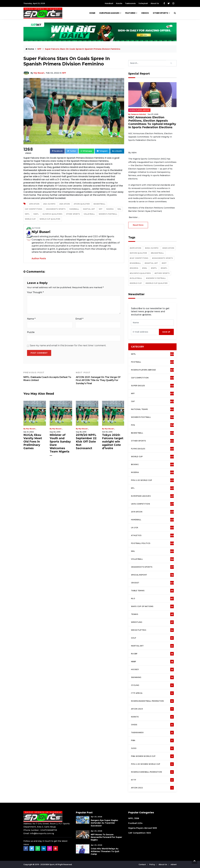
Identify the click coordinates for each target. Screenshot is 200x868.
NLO (152, 599)
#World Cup (136, 283)
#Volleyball (136, 278)
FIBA (152, 740)
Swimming (152, 677)
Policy (152, 864)
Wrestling (152, 622)
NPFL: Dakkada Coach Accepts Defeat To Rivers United (48, 376)
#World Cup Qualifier (157, 283)
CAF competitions (34, 209)
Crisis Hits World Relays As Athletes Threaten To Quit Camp (105, 851)
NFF (40, 49)
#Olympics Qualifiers (140, 273)
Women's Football (108, 214)
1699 (155, 828)
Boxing (153, 465)
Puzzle (31, 332)
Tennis (152, 614)
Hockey (152, 670)
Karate (119, 3)
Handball (109, 3)
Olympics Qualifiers (52, 214)
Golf (152, 638)
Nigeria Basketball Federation (152, 701)
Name (31, 319)
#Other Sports (162, 273)
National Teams (153, 409)
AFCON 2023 (152, 709)
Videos (145, 13)
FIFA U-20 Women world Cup (152, 764)
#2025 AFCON (168, 248)
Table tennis (152, 591)
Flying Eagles (153, 449)
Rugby (152, 654)
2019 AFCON (34, 204)
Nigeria (110, 209)
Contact (142, 864)
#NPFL (154, 268)
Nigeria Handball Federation (152, 772)
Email (79, 319)
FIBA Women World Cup (152, 756)
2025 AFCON (65, 204)
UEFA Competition (152, 504)
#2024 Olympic (152, 248)
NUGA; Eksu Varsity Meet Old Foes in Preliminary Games (33, 442)
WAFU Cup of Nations (152, 606)
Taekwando (130, 3)
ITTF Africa (152, 693)
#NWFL (164, 268)
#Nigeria (134, 268)
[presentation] (145, 332)
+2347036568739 (48, 830)
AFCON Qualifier (82, 204)
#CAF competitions (139, 258)
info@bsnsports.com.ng (42, 833)
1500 (149, 833)
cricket (152, 583)
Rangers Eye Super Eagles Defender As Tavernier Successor (104, 823)
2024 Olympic (49, 204)
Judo (152, 748)
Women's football (153, 417)
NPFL (27, 214)
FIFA (153, 425)
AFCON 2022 (152, 788)
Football (153, 362)
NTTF (152, 780)
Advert (174, 864)
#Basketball (157, 253)
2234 (140, 823)
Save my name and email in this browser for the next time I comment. (68, 345)
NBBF (152, 662)
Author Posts (39, 258)
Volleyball (143, 3)
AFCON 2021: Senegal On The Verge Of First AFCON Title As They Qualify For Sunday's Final (100, 378)
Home (92, 13)
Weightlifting (152, 630)
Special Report (152, 575)
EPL (152, 488)
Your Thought (35, 292)
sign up (166, 332)
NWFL (36, 214)
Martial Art (89, 209)
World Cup (30, 219)
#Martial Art (151, 263)
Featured (130, 13)
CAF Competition (153, 378)
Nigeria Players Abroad (139, 110)
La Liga (152, 528)
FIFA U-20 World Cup (153, 480)
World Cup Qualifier (50, 219)
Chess (152, 725)
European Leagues (109, 13)
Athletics (153, 535)
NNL (119, 209)
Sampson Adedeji (138, 114)
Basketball (100, 204)
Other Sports (160, 13)
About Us (155, 3)
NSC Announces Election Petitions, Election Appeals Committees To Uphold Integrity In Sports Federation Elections (152, 122)
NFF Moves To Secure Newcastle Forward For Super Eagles (106, 837)
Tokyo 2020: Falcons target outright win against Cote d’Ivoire (113, 442)
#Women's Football (156, 278)
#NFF (164, 263)
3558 (137, 818)
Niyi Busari (39, 73)
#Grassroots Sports (162, 258)
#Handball (135, 263)
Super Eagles (153, 386)
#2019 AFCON (136, 248)
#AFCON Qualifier (138, 253)
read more (138, 225)
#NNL (145, 268)
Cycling (152, 685)
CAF (153, 401)
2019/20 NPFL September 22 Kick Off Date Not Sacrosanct (86, 442)
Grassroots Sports (56, 209)
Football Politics (153, 543)
